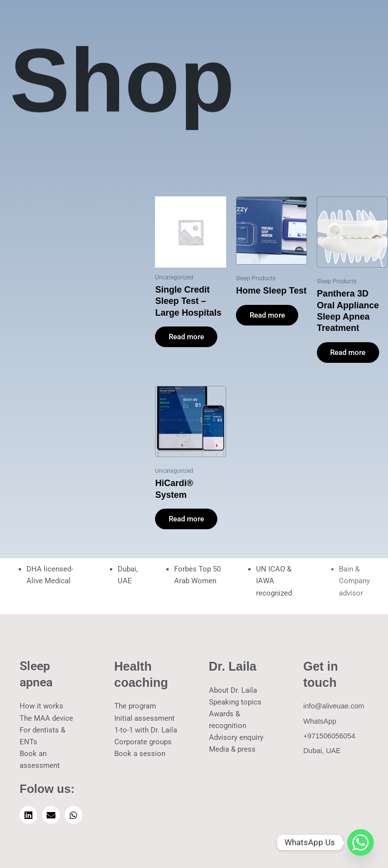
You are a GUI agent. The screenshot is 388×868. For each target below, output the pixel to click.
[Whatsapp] (361, 842)
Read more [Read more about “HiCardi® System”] (186, 519)
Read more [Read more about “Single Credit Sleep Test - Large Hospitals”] (186, 337)
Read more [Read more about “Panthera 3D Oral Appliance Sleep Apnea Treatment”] (348, 353)
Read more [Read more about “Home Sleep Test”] (267, 315)
